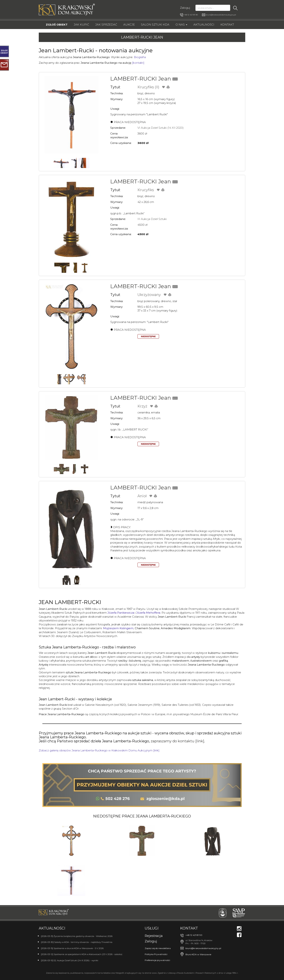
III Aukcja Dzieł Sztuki (152, 219)
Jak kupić (81, 25)
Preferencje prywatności (157, 960)
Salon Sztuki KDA (155, 25)
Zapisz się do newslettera (158, 948)
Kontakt (227, 25)
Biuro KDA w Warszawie (198, 954)
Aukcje (129, 25)
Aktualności (204, 25)
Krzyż (142, 406)
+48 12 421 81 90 (189, 15)
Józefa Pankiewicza (121, 613)
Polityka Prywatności (156, 954)
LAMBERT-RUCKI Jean (141, 79)
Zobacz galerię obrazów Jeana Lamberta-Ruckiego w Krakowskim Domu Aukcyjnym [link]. (99, 750)
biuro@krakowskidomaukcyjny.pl (221, 15)
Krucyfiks (146, 190)
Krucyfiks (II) (148, 87)
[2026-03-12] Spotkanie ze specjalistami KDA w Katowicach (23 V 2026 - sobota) (82, 954)
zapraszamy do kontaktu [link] (177, 741)
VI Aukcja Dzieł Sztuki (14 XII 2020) (161, 128)
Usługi (152, 928)
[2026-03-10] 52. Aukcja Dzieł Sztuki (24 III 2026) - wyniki (70, 960)
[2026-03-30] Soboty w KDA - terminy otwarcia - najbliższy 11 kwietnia (77, 942)
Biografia (140, 57)
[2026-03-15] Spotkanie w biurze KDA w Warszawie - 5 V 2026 (72, 948)
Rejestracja (154, 936)
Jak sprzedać (106, 25)
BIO (175, 79)
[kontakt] (138, 63)
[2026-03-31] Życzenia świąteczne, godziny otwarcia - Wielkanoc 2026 (77, 936)
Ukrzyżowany (149, 295)
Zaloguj (185, 8)
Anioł (142, 496)
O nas (181, 25)
